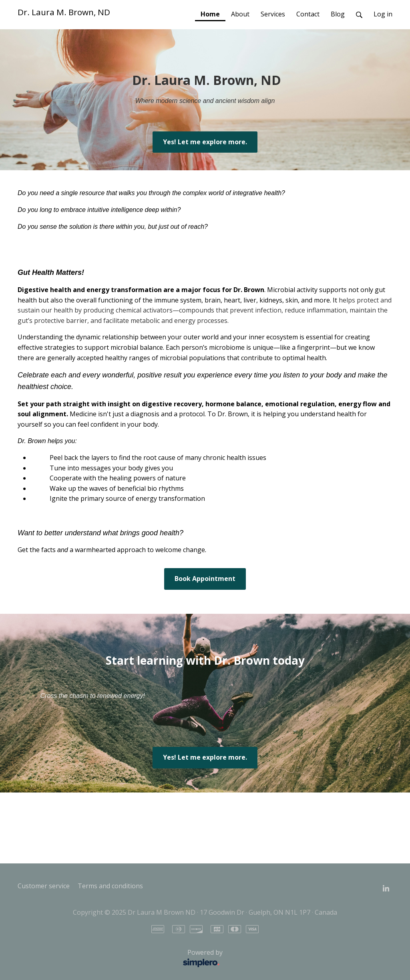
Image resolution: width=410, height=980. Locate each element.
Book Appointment (205, 579)
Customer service (44, 886)
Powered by (122, 959)
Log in (383, 14)
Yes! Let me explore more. (205, 142)
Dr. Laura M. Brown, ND (64, 12)
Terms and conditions (110, 886)
